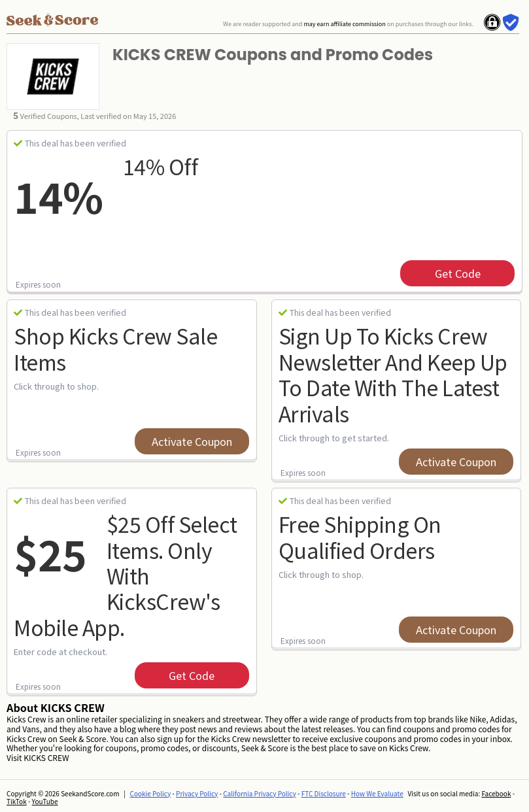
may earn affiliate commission (344, 24)
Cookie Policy (151, 793)
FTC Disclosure (324, 793)
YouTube (45, 801)
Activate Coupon (192, 441)
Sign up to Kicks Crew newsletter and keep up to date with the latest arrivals (393, 374)
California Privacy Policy (260, 793)
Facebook (496, 793)
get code (458, 273)
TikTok (17, 801)
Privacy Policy (197, 793)
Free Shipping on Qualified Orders (360, 536)
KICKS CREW (46, 757)
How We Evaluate (377, 793)
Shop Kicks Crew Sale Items (115, 348)
